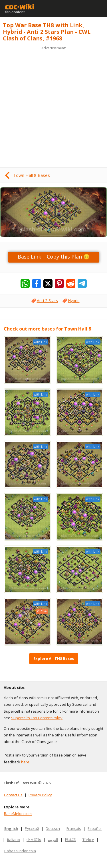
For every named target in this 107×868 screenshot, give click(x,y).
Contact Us (13, 795)
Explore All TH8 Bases (54, 658)
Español (95, 828)
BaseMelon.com (18, 814)
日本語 (70, 840)
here (25, 762)
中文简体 (34, 840)
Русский (32, 828)
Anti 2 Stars (47, 301)
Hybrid (74, 301)
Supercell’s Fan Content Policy (37, 718)
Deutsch (53, 828)
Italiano (14, 840)
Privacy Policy (40, 795)
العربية (53, 840)
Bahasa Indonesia (20, 851)
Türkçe (88, 840)
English (11, 828)
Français (74, 828)
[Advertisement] (53, 105)
